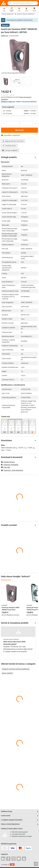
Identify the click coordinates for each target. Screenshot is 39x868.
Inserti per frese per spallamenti (26, 14)
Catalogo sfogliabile (10, 150)
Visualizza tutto (6, 580)
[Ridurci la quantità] (4, 123)
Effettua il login (7, 102)
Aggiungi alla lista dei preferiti (13, 141)
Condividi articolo (9, 146)
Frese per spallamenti (8, 14)
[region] (19, 81)
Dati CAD (6, 467)
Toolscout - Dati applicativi (12, 470)
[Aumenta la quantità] (35, 123)
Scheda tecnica (8, 462)
